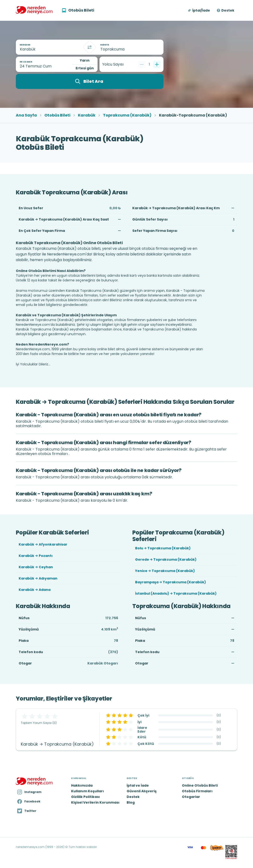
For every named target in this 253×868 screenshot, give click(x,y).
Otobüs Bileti (57, 115)
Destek (228, 10)
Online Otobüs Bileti (200, 785)
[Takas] (90, 47)
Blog (131, 802)
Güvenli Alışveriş (142, 791)
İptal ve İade (138, 785)
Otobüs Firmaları (197, 791)
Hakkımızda (82, 785)
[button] (199, 10)
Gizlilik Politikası (86, 797)
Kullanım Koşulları (88, 791)
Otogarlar (191, 797)
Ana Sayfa (26, 115)
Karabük (87, 115)
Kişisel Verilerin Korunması (95, 802)
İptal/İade (201, 10)
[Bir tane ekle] (157, 64)
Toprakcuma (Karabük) (127, 115)
